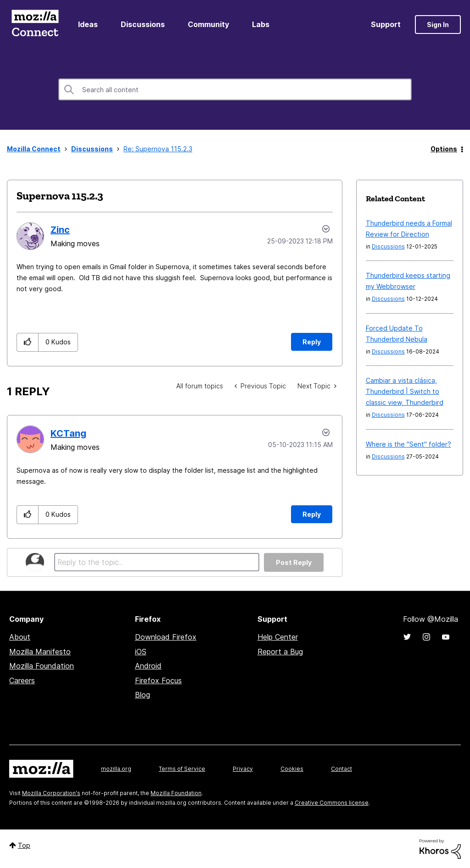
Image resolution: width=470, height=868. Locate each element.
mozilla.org (116, 769)
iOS (141, 652)
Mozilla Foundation (42, 666)
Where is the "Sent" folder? (408, 444)
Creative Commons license (332, 803)
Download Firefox (166, 637)
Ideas (88, 24)
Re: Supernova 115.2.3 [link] (158, 149)
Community (208, 24)
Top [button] (24, 845)
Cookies (292, 769)
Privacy (243, 769)
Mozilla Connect (35, 25)
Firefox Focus (158, 680)
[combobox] (235, 89)
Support (386, 24)
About (20, 637)
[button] (28, 342)
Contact (341, 769)
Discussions (143, 24)
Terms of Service (182, 769)
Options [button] (444, 149)
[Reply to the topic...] (157, 562)
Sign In (438, 25)
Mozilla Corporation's (51, 793)
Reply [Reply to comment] (312, 514)
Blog (143, 695)
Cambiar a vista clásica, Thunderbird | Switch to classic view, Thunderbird (405, 391)
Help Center (278, 637)
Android (148, 666)
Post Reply (294, 562)
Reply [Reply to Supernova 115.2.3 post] (312, 342)
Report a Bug (280, 652)
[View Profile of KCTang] (68, 433)
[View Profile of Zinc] (60, 230)
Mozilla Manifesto (40, 652)
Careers (22, 680)
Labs (261, 24)
